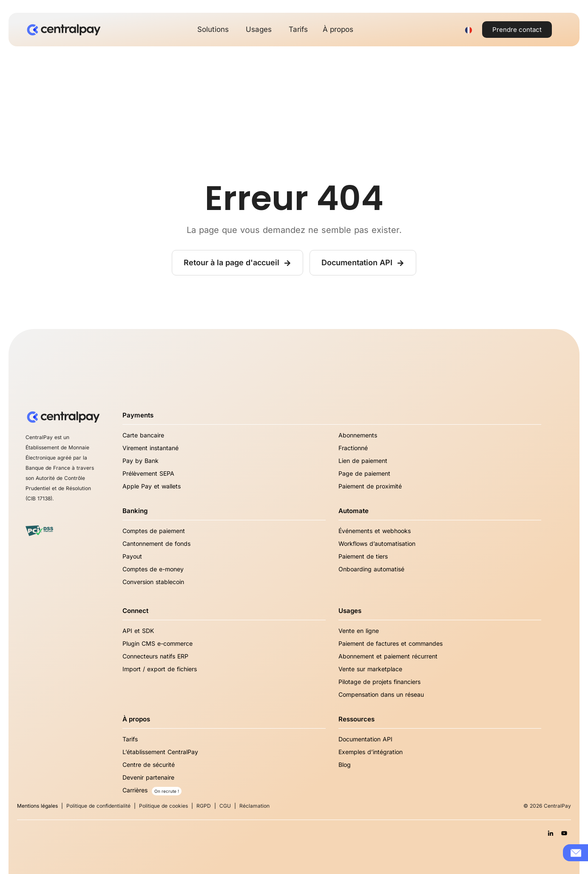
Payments (138, 415)
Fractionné (353, 448)
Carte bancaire (143, 435)
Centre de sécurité (149, 765)
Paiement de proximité (370, 486)
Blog (345, 765)
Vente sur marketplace (370, 669)
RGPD (204, 806)
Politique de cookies (163, 806)
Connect (135, 611)
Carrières (135, 790)
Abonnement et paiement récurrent (388, 656)
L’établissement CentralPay (160, 752)
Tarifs (130, 739)
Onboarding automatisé (371, 569)
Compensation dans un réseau (381, 694)
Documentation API (365, 739)
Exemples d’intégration (371, 752)
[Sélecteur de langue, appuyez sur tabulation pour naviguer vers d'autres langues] (469, 30)
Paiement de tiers (363, 556)
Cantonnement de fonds (156, 543)
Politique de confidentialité (98, 806)
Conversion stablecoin (153, 582)
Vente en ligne (359, 631)
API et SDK (138, 631)
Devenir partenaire (148, 777)
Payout (132, 556)
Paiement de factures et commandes (391, 643)
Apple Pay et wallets (152, 486)
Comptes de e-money (153, 569)
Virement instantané (151, 448)
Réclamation (254, 806)
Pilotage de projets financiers (379, 682)
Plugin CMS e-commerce (158, 643)
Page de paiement (364, 473)
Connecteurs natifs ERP (155, 656)
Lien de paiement (363, 461)
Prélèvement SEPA (148, 473)
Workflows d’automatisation (377, 543)
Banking (135, 511)
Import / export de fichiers (160, 669)
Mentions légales (37, 806)
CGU (225, 806)
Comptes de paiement (154, 531)
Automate (354, 511)
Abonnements (358, 435)
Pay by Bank (141, 461)
